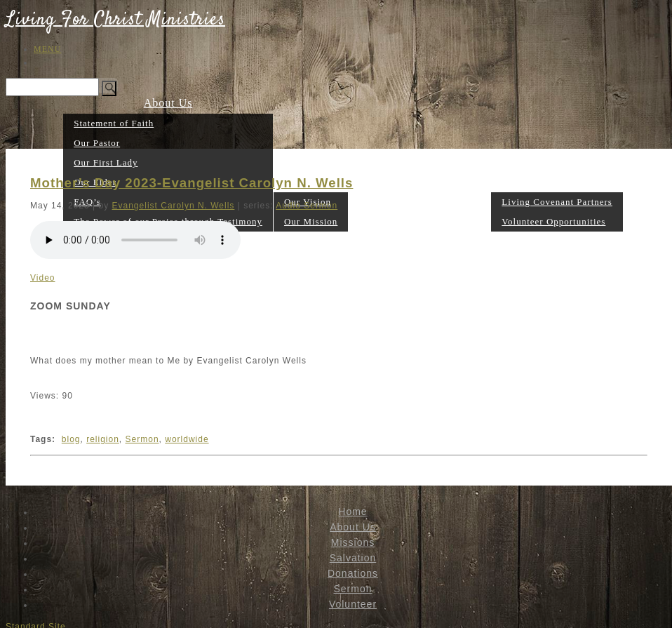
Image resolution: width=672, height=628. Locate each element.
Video (42, 278)
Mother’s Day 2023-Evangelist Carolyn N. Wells (191, 183)
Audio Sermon (307, 206)
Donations (425, 221)
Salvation (373, 221)
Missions (353, 542)
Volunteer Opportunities (553, 221)
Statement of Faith (114, 123)
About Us (168, 103)
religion (103, 439)
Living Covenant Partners (557, 202)
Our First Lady (106, 162)
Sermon (471, 221)
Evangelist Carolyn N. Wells (174, 206)
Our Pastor (97, 143)
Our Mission (311, 221)
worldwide (187, 439)
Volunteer (557, 181)
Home (352, 512)
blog (71, 439)
